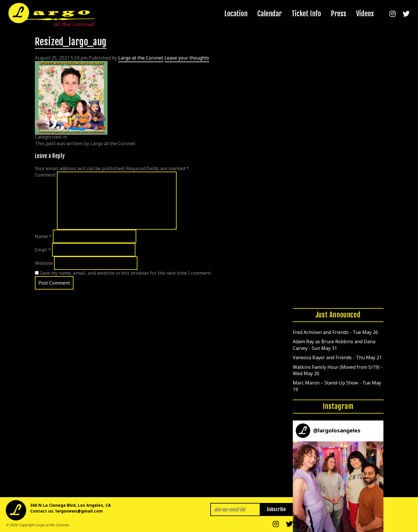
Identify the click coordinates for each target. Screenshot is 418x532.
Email (43, 250)
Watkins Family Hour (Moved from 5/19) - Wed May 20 (338, 370)
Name (43, 236)
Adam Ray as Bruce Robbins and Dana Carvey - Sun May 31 (334, 345)
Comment (45, 175)
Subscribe (276, 509)
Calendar (270, 14)
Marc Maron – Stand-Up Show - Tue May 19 (337, 386)
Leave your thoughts (187, 58)
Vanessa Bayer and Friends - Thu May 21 (337, 357)
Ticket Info (306, 14)
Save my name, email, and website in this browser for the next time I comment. (126, 273)
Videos (365, 14)
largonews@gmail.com (79, 511)
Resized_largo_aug (71, 42)
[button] (338, 487)
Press (339, 14)
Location (236, 14)
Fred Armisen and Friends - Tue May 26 (335, 332)
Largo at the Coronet (141, 58)
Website (44, 263)
